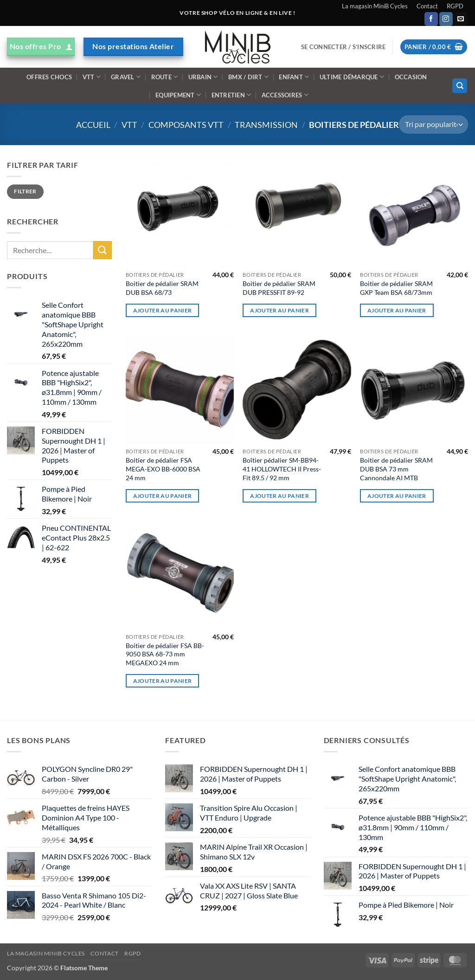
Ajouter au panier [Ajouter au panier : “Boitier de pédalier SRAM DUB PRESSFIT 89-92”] (279, 310)
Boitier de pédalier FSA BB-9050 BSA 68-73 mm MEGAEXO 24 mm (165, 654)
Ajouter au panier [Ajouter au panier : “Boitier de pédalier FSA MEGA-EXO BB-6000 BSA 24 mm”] (163, 496)
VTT (92, 77)
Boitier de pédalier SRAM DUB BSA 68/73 (162, 288)
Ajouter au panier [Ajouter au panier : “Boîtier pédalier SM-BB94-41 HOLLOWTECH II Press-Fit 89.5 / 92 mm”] (279, 496)
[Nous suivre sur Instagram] (446, 19)
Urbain (203, 77)
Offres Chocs (49, 77)
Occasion (411, 77)
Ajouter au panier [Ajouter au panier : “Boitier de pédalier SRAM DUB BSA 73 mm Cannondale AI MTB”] (397, 496)
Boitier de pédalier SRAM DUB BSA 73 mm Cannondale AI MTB (396, 469)
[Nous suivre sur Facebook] (431, 19)
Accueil (93, 125)
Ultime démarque (352, 77)
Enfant (294, 77)
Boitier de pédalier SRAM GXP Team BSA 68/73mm (396, 288)
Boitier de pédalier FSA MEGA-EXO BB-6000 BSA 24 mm (163, 469)
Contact (427, 6)
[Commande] (433, 124)
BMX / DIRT (248, 77)
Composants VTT (186, 125)
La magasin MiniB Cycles (375, 6)
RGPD (455, 6)
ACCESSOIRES (285, 95)
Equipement (178, 95)
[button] (343, 47)
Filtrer (25, 191)
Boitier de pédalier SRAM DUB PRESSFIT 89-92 (279, 288)
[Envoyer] (103, 250)
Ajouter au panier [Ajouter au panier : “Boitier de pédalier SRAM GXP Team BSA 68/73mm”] (397, 310)
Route (165, 77)
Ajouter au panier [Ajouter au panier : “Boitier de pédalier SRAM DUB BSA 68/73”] (163, 310)
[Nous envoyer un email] (461, 19)
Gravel (126, 77)
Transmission (266, 125)
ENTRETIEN (231, 95)
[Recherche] (460, 86)
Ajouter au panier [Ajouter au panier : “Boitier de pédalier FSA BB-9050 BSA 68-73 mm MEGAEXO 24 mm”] (163, 681)
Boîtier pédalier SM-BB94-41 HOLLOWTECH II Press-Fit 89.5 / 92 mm (282, 469)
